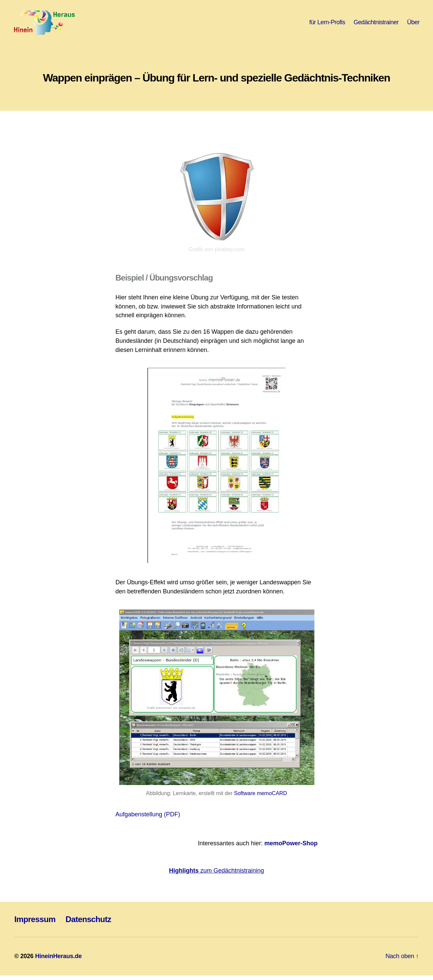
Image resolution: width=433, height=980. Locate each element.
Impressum (35, 924)
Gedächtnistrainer (376, 24)
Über (413, 24)
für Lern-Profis (327, 24)
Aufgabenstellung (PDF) (148, 819)
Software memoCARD (261, 798)
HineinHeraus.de (58, 961)
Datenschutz (88, 924)
